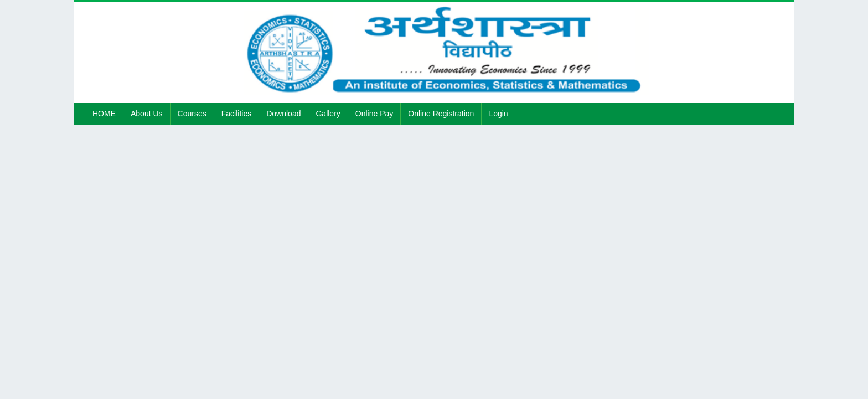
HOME (104, 114)
